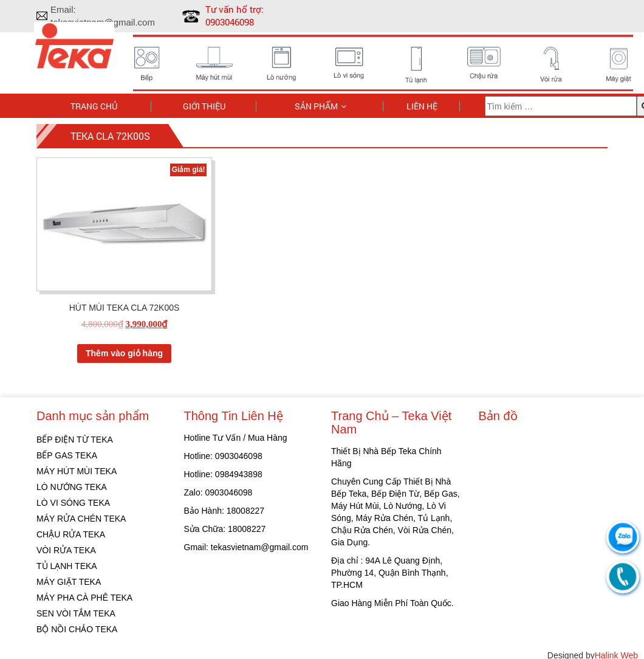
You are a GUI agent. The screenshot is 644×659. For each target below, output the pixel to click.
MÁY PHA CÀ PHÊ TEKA (84, 598)
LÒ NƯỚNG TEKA (72, 487)
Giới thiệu (204, 105)
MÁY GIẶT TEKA (69, 582)
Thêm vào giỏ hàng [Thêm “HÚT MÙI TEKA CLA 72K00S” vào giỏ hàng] (124, 353)
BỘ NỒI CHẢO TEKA (77, 629)
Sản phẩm (316, 105)
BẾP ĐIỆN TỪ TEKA (75, 440)
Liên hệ (422, 105)
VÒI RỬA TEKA (66, 550)
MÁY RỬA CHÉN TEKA (81, 519)
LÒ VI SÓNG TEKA (73, 503)
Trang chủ (94, 105)
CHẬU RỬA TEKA (71, 534)
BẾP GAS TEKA (67, 455)
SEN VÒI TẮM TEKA (76, 613)
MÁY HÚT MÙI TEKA (77, 471)
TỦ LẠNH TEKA (67, 566)
